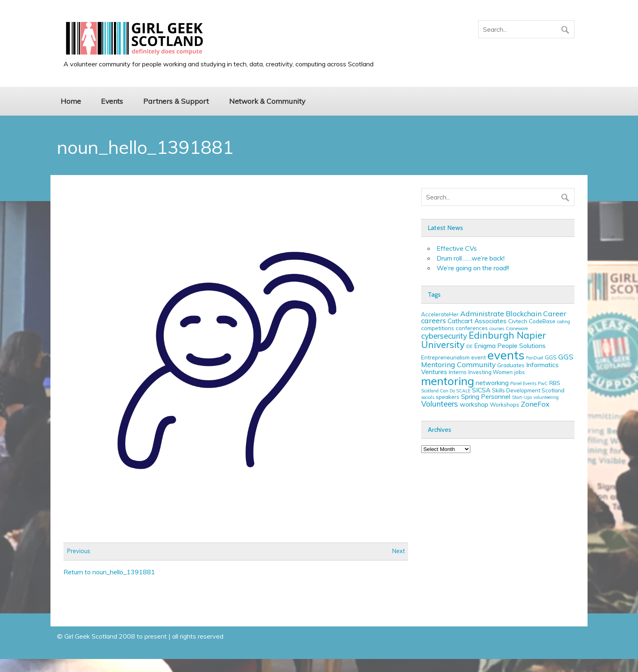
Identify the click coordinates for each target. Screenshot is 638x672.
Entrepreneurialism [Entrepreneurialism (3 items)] (445, 357)
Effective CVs (457, 248)
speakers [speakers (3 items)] (448, 397)
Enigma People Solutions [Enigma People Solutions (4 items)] (510, 346)
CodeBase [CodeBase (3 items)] (542, 321)
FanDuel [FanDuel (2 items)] (535, 358)
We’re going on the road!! (473, 268)
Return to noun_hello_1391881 (109, 572)
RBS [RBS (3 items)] (555, 383)
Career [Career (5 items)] (555, 313)
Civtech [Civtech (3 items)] (518, 321)
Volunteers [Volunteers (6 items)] (440, 404)
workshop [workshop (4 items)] (474, 404)
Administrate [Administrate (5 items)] (482, 313)
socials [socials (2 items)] (428, 397)
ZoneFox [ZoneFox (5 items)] (535, 404)
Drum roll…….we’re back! (471, 258)
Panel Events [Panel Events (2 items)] (523, 383)
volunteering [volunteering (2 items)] (546, 397)
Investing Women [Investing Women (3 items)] (491, 372)
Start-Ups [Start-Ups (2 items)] (522, 397)
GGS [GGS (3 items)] (551, 357)
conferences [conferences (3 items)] (472, 328)
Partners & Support (176, 101)
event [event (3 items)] (478, 357)
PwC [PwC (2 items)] (543, 383)
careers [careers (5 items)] (434, 320)
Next (399, 552)
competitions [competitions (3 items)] (438, 328)
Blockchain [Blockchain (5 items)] (524, 313)
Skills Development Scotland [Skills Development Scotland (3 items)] (528, 390)
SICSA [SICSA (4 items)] (481, 390)
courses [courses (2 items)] (497, 328)
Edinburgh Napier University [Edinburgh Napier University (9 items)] (484, 340)
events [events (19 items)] (506, 355)
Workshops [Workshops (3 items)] (505, 405)
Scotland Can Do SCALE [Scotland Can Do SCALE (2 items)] (446, 391)
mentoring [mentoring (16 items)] (448, 381)
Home (71, 101)
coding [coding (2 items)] (564, 322)
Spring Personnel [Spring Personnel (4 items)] (486, 396)
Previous (79, 552)
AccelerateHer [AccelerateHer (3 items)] (440, 314)
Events (112, 101)
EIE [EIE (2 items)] (469, 346)
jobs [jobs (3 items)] (520, 372)
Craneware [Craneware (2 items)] (517, 328)
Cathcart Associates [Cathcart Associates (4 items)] (477, 321)
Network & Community (267, 101)
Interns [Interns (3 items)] (458, 372)
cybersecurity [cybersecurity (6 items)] (444, 336)
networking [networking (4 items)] (492, 383)
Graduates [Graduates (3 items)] (511, 365)
